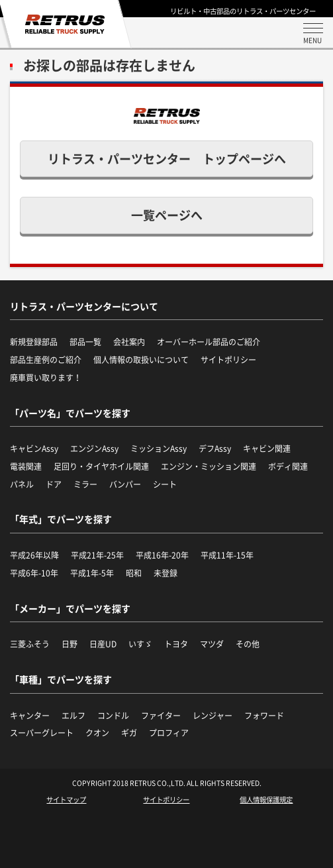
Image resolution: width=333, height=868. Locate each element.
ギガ (129, 733)
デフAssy (215, 449)
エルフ (73, 716)
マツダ (212, 644)
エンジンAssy (94, 449)
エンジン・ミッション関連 (209, 466)
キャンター (30, 716)
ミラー (85, 484)
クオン (97, 733)
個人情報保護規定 (266, 800)
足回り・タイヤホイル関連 (101, 466)
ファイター (161, 716)
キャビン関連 (267, 449)
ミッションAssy (159, 449)
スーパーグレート (42, 733)
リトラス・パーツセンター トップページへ (167, 159)
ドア (54, 484)
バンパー (125, 484)
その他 (248, 644)
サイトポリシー (166, 800)
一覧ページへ (167, 215)
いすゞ (140, 644)
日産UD (103, 644)
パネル (22, 484)
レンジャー (213, 716)
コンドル (113, 716)
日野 (70, 644)
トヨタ (176, 644)
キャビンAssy (34, 449)
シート (165, 484)
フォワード (264, 716)
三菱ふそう (30, 644)
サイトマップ (66, 800)
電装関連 (26, 466)
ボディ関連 (288, 466)
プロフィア (169, 733)
